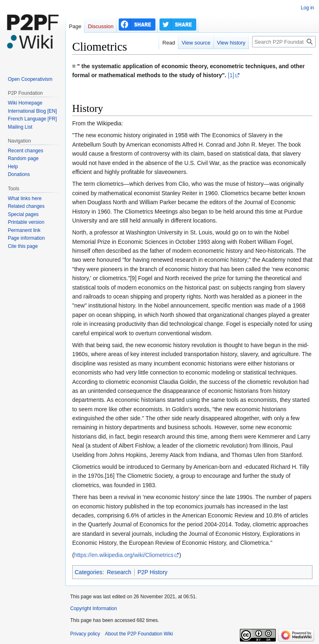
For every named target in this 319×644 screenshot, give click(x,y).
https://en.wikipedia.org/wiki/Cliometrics (124, 555)
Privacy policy (85, 634)
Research (119, 572)
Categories (89, 572)
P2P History (153, 572)
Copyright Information (94, 608)
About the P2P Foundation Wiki (139, 634)
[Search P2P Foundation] (284, 42)
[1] (231, 75)
